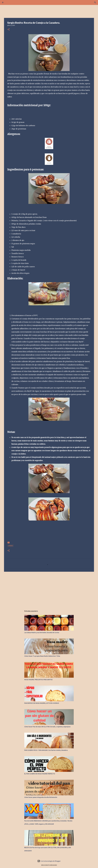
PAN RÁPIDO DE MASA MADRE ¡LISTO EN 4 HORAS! (42, 703)
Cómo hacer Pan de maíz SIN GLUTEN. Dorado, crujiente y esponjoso (47, 727)
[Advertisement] (49, 589)
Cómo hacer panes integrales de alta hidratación (41, 797)
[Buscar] (95, 2)
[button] (9, 30)
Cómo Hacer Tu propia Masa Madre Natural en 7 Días (42, 656)
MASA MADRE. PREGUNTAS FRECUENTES (38, 680)
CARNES (10, 546)
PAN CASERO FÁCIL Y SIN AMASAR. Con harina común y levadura (46, 750)
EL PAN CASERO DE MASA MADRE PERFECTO (40, 774)
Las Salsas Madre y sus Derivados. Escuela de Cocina (42, 633)
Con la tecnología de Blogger (49, 861)
